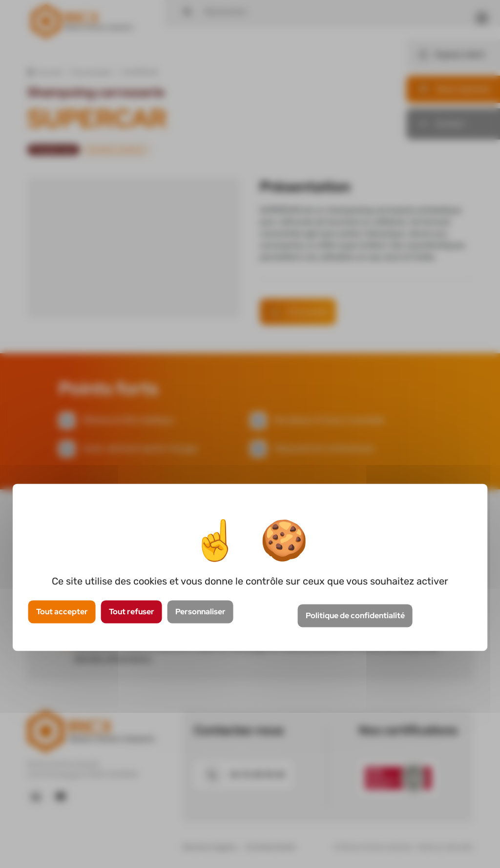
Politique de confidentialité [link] (355, 616)
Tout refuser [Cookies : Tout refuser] (132, 612)
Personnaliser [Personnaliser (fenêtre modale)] (200, 612)
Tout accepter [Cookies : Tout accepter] (62, 612)
